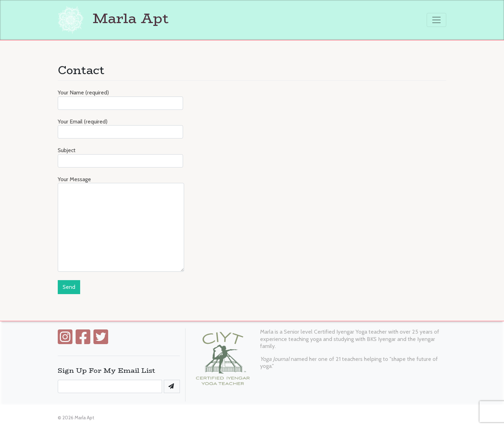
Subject (120, 157)
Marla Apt (113, 18)
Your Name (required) (120, 99)
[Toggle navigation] (436, 20)
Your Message (121, 224)
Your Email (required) (120, 129)
